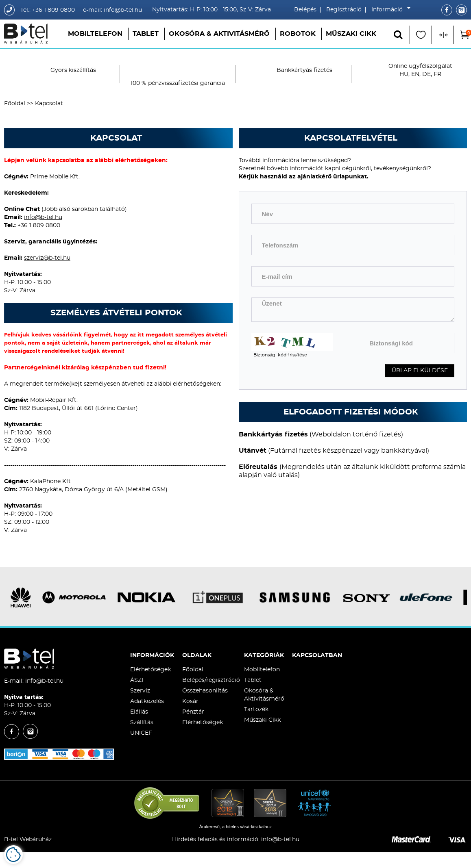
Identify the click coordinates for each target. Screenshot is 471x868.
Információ (389, 10)
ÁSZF (138, 680)
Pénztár (193, 712)
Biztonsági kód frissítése (280, 355)
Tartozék (256, 710)
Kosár (190, 701)
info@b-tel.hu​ (280, 840)
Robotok (298, 34)
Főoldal (15, 104)
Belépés (305, 10)
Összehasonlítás (205, 691)
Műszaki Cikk (351, 34)
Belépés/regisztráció (211, 680)
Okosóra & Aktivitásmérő (219, 34)
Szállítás (142, 723)
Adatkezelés (147, 701)
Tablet (146, 34)
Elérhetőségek (150, 670)
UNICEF (141, 733)
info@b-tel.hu (43, 217)
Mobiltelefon (95, 34)
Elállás (139, 712)
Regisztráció (344, 10)
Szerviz (140, 691)
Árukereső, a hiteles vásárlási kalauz (236, 827)
